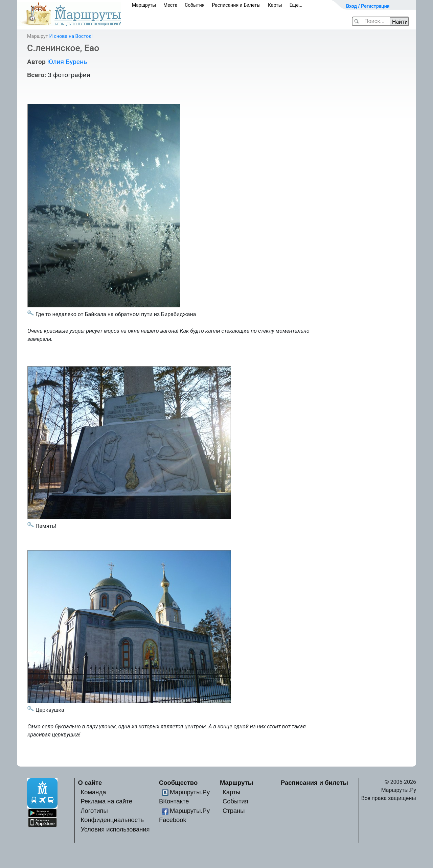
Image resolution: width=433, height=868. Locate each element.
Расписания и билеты (314, 783)
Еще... (296, 5)
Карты (275, 5)
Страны (234, 811)
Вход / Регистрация (368, 6)
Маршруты (144, 5)
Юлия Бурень (67, 62)
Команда (93, 792)
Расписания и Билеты (236, 5)
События (195, 5)
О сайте (90, 783)
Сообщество (178, 783)
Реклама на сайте (106, 801)
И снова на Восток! (71, 36)
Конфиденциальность (112, 820)
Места (170, 5)
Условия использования (115, 829)
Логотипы (94, 811)
